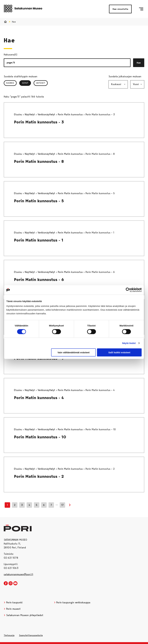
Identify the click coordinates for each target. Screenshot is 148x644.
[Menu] (141, 9)
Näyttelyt (30, 114)
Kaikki (10, 83)
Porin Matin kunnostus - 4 (39, 398)
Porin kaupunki (13, 602)
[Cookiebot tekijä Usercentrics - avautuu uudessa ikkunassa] (128, 290)
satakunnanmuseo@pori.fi (18, 574)
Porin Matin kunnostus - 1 (39, 240)
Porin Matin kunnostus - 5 (39, 201)
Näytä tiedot (129, 343)
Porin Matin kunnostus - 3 (39, 122)
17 (62, 505)
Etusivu (18, 114)
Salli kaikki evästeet (119, 352)
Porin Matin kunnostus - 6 (39, 280)
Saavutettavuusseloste (31, 635)
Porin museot (12, 609)
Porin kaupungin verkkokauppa (72, 602)
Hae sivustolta (120, 9)
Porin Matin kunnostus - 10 (40, 437)
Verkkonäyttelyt (47, 114)
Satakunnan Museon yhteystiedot (23, 615)
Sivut (26, 83)
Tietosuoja (9, 635)
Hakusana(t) (10, 55)
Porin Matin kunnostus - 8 (39, 161)
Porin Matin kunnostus (71, 114)
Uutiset (41, 83)
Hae (139, 63)
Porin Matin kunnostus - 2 (39, 476)
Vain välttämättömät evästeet (74, 352)
